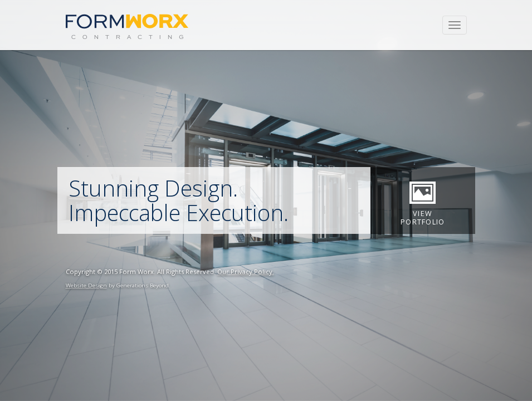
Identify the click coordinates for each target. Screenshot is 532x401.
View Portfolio (423, 201)
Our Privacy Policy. (246, 272)
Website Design (86, 285)
